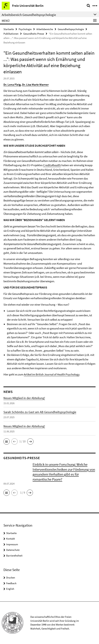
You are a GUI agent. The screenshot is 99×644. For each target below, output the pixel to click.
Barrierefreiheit (14, 556)
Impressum (12, 544)
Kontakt (11, 539)
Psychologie (25, 29)
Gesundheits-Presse (34, 34)
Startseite (9, 29)
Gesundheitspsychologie (71, 29)
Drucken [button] (11, 578)
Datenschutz (13, 550)
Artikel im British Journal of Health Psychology (52, 374)
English (10, 589)
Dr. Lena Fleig (12, 85)
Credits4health (52, 165)
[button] (7, 441)
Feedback (11, 583)
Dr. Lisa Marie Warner (35, 85)
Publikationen (11, 34)
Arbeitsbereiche (45, 29)
